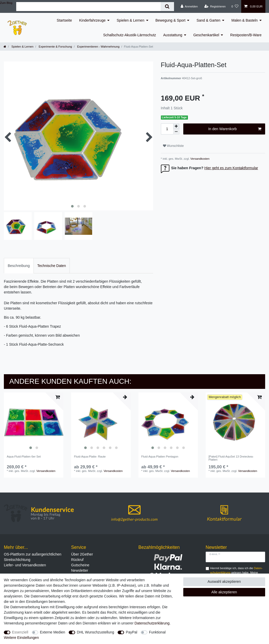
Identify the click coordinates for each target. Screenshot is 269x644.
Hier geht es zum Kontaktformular (231, 168)
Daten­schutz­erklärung (152, 623)
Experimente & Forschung (55, 47)
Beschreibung (19, 266)
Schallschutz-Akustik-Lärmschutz (130, 35)
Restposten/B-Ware (246, 35)
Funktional (157, 632)
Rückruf (77, 560)
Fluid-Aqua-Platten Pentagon (160, 457)
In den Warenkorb (235, 129)
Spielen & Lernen (130, 20)
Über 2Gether (82, 554)
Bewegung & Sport (171, 20)
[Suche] (167, 7)
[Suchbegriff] (88, 7)
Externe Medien (53, 632)
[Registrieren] (215, 6)
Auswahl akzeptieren (224, 582)
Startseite (64, 20)
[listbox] (34, 422)
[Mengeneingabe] (167, 129)
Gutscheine (80, 565)
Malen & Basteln (245, 20)
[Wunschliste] (235, 6)
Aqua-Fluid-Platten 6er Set (24, 457)
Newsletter (80, 570)
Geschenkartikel (206, 35)
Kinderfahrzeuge (93, 20)
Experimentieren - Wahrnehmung (98, 47)
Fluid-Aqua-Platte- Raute (90, 457)
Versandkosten (200, 159)
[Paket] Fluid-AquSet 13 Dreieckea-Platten (231, 458)
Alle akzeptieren (224, 592)
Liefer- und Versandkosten (25, 565)
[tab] (19, 266)
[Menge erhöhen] (176, 126)
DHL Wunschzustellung (96, 632)
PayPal (132, 632)
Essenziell (20, 632)
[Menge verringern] (176, 132)
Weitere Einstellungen (21, 638)
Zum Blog (6, 3)
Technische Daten (52, 266)
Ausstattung (173, 35)
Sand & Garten (208, 20)
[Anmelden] (189, 6)
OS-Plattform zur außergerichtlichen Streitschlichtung (33, 557)
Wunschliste (173, 146)
